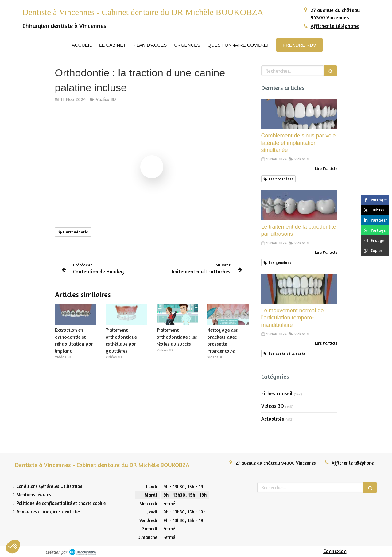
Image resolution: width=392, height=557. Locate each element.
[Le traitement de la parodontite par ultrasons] (299, 205)
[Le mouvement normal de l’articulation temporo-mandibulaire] (299, 289)
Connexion (335, 551)
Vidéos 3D (273, 406)
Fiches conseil (277, 393)
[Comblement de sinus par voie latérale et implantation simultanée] (299, 114)
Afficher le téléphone (335, 26)
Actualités (273, 419)
